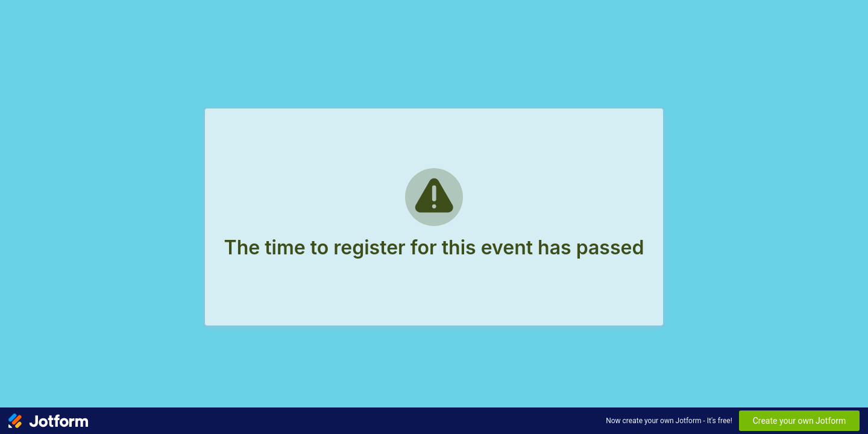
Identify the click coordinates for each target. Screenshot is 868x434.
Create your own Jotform (800, 421)
